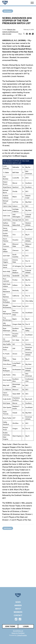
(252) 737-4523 (7, 34)
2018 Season (8, 11)
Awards (18, 605)
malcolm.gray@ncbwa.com (10, 32)
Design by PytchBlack (18, 633)
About (18, 609)
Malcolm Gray (11, 29)
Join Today (10, 626)
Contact (18, 615)
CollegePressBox (22, 635)
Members (18, 612)
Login (26, 626)
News (18, 602)
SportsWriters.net (18, 631)
